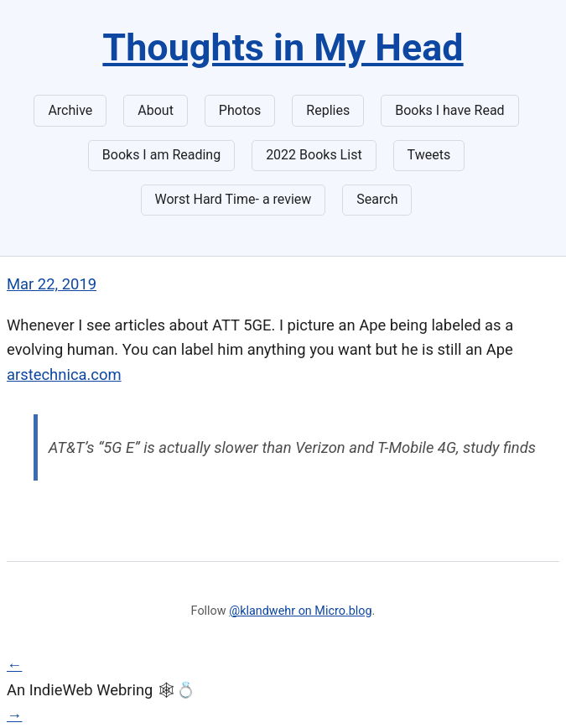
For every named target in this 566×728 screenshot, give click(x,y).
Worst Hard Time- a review (234, 199)
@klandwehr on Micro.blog (300, 611)
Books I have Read (449, 110)
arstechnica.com (64, 374)
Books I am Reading (161, 155)
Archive (70, 110)
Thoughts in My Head (283, 47)
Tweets (429, 155)
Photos (240, 110)
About (156, 110)
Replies (328, 110)
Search (377, 199)
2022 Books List (314, 155)
